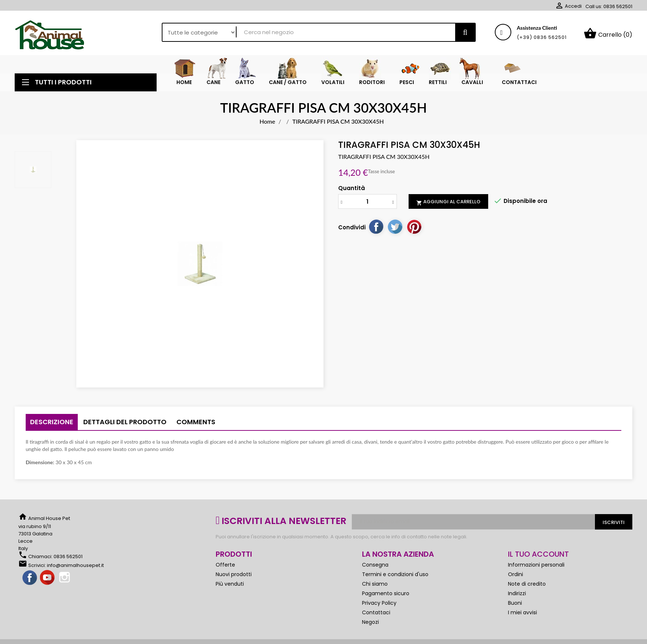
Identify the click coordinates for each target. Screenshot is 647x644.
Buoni (515, 606)
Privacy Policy (379, 606)
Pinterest (414, 229)
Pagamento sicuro (386, 596)
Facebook (30, 581)
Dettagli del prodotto (125, 425)
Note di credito (527, 587)
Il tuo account (538, 557)
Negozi (370, 625)
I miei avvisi (522, 615)
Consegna (375, 568)
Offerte (225, 568)
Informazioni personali (536, 568)
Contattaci (376, 615)
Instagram (65, 581)
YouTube (48, 581)
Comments (196, 425)
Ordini (516, 577)
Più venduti (230, 587)
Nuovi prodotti (234, 577)
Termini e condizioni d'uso (395, 577)
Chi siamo (375, 587)
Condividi (376, 229)
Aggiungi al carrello (448, 205)
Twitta (395, 229)
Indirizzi (517, 596)
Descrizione (52, 425)
